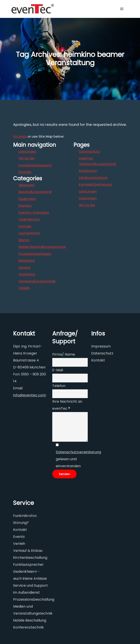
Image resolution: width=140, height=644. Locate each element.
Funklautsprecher (28, 565)
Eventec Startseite (34, 212)
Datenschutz (89, 151)
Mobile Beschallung (30, 620)
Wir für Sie (27, 158)
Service (24, 267)
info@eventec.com (30, 395)
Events (19, 537)
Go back (20, 136)
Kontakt (25, 172)
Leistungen (27, 151)
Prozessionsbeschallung (34, 599)
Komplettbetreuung (35, 165)
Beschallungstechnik (35, 192)
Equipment (27, 199)
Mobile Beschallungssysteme (42, 247)
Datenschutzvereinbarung (78, 452)
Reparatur (27, 260)
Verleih (24, 288)
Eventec (25, 205)
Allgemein (27, 185)
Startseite (27, 274)
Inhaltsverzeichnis (93, 178)
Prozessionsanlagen (35, 254)
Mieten (24, 240)
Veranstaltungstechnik (37, 281)
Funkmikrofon (29, 219)
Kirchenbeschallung (30, 558)
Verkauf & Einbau (28, 551)
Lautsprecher (29, 233)
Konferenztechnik (28, 627)
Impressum (88, 171)
